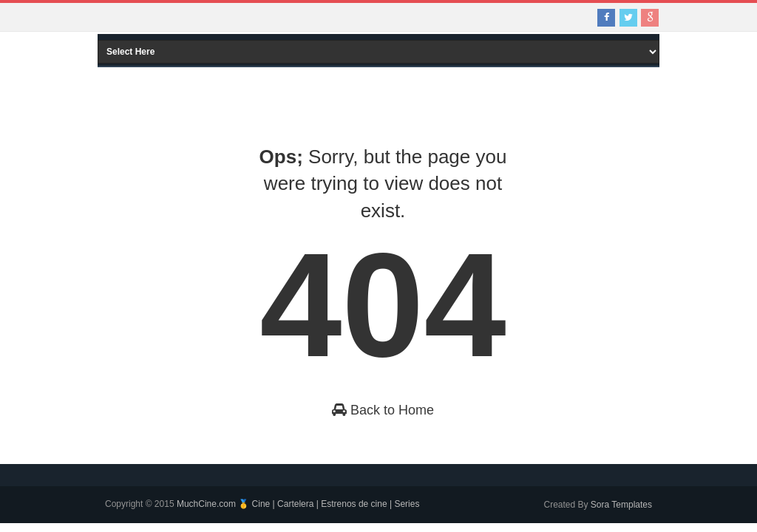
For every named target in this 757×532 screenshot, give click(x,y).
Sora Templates (621, 505)
